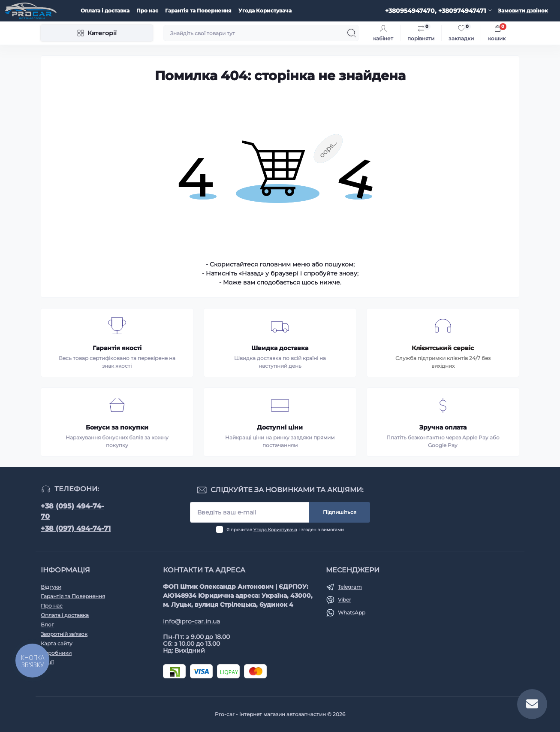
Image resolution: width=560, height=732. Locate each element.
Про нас (147, 11)
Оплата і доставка (105, 11)
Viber (345, 600)
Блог (47, 625)
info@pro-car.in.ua (191, 621)
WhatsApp (352, 613)
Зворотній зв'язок (64, 634)
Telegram (350, 587)
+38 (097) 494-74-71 (76, 528)
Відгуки (51, 587)
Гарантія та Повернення (198, 11)
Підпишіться (340, 512)
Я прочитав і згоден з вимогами (285, 530)
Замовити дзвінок (523, 11)
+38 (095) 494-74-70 (72, 511)
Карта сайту (57, 643)
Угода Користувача (265, 11)
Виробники (56, 653)
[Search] (352, 33)
